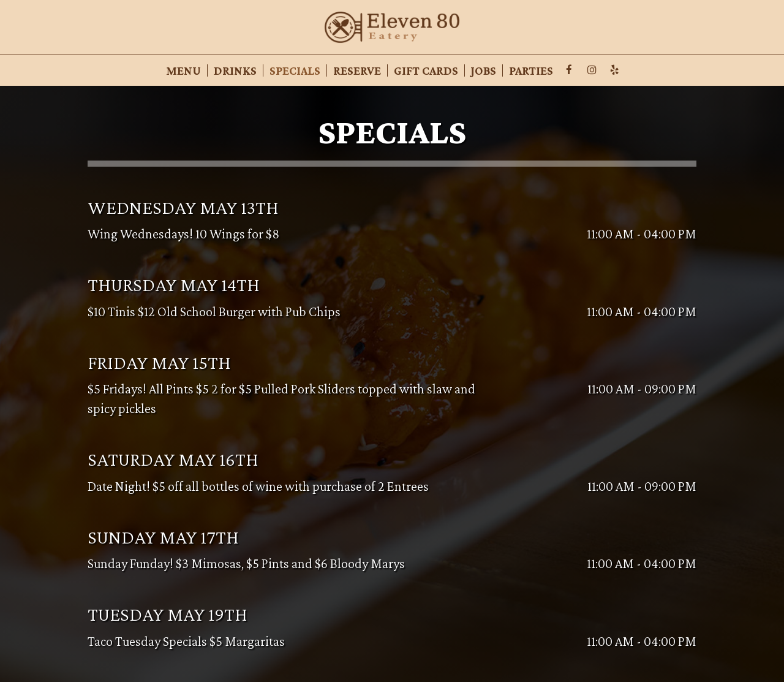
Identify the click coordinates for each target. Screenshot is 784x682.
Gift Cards (426, 70)
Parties (531, 70)
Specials (295, 70)
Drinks (235, 70)
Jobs (484, 70)
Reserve (357, 70)
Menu (183, 70)
